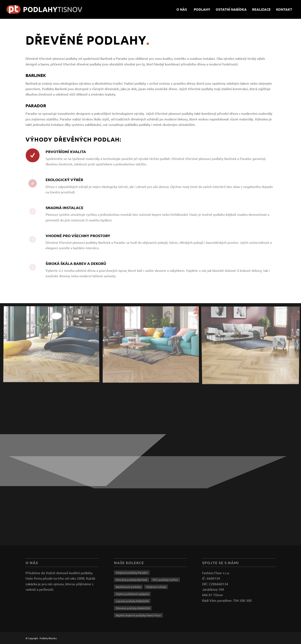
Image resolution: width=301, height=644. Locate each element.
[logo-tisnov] (48, 9)
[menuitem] (182, 9)
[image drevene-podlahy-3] (152, 346)
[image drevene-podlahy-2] (53, 346)
